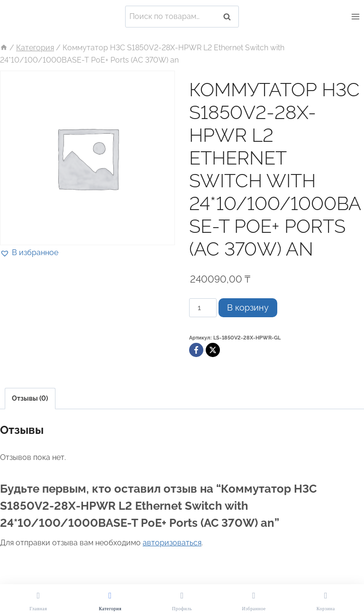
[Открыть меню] (355, 16)
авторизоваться (172, 543)
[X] (213, 350)
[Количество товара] (203, 308)
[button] (29, 253)
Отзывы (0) (30, 398)
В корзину (248, 307)
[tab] (30, 399)
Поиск (230, 16)
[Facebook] (196, 350)
